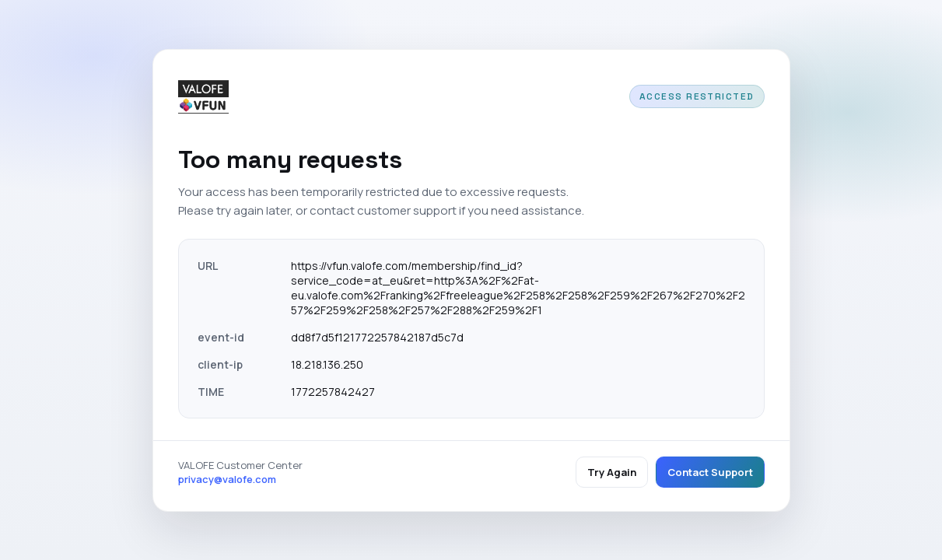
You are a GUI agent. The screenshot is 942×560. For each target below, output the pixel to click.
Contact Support (710, 472)
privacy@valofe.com (227, 479)
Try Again (612, 472)
